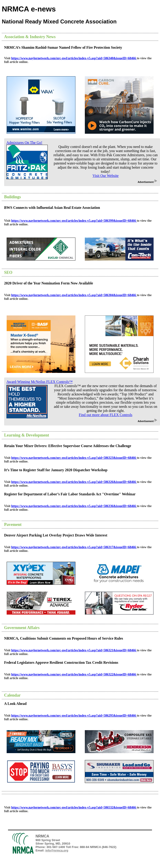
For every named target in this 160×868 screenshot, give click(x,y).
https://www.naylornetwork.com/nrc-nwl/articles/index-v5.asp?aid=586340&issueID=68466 (74, 58)
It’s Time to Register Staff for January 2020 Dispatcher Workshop (56, 470)
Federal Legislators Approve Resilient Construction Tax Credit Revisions (61, 662)
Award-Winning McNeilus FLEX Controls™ (40, 382)
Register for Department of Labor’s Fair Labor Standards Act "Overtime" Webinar (70, 494)
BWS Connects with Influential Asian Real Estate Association (52, 208)
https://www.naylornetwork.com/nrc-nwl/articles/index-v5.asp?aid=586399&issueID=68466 (74, 221)
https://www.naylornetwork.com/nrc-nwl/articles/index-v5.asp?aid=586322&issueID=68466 (74, 674)
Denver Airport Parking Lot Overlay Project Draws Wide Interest (56, 535)
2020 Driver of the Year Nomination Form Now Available (49, 283)
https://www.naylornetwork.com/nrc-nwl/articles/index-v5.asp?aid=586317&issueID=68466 (74, 547)
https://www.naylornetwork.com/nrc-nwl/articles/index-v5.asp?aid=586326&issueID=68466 (74, 482)
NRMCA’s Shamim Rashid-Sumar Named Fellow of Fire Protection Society (63, 47)
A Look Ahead (15, 704)
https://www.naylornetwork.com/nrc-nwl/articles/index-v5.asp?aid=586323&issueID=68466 (74, 458)
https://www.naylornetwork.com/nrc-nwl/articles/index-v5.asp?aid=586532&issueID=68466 (74, 807)
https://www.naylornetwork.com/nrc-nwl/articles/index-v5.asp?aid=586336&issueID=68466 (74, 506)
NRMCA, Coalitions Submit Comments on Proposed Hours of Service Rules (64, 638)
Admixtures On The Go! (24, 143)
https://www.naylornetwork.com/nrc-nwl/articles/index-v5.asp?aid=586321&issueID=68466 (74, 650)
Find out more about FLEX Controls (106, 415)
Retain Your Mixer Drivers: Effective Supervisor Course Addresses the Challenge (68, 446)
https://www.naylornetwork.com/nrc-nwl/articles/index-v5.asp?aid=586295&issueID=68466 (74, 716)
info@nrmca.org (57, 850)
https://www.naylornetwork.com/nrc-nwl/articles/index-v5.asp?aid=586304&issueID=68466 (74, 295)
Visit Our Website (106, 176)
